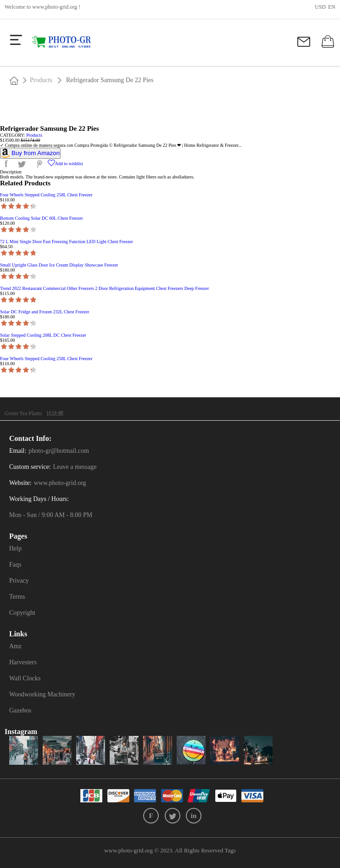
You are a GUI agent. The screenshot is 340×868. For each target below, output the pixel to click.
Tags (230, 850)
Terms (17, 597)
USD (320, 7)
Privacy (19, 581)
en (332, 7)
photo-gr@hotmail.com (59, 451)
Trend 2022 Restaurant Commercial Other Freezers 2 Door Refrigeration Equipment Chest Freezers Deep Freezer (104, 288)
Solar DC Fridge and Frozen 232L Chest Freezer (45, 312)
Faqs (15, 565)
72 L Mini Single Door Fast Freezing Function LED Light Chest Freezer (67, 242)
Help (15, 548)
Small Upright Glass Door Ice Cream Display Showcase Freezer (59, 265)
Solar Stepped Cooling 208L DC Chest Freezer (43, 335)
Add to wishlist (65, 164)
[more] (16, 40)
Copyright (22, 613)
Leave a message (75, 467)
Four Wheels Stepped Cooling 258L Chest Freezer (46, 195)
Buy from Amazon (36, 153)
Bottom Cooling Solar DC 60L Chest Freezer (42, 218)
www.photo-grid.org (55, 7)
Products (41, 80)
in (194, 816)
